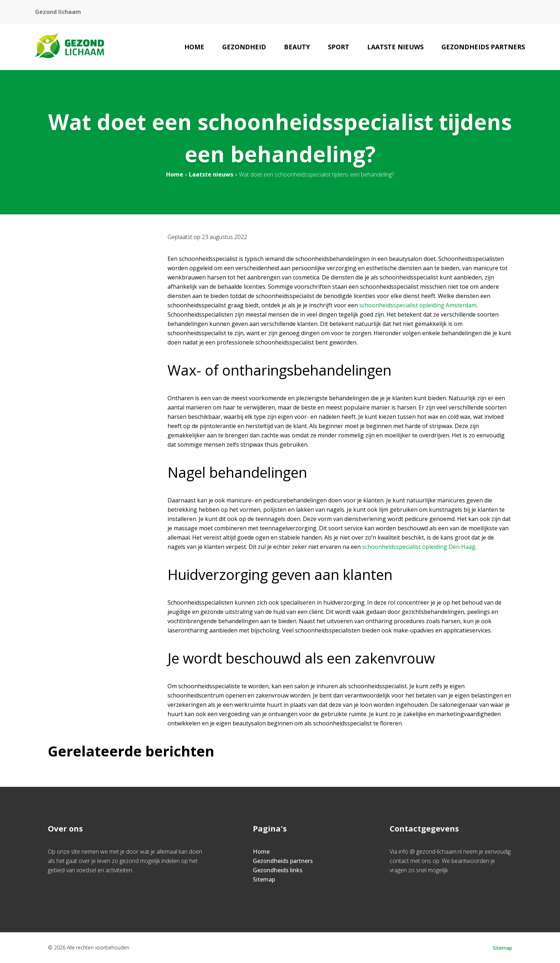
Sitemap (264, 879)
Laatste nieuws (395, 47)
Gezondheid (244, 47)
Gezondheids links (278, 870)
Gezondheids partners (483, 47)
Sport (339, 47)
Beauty (297, 47)
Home (194, 47)
